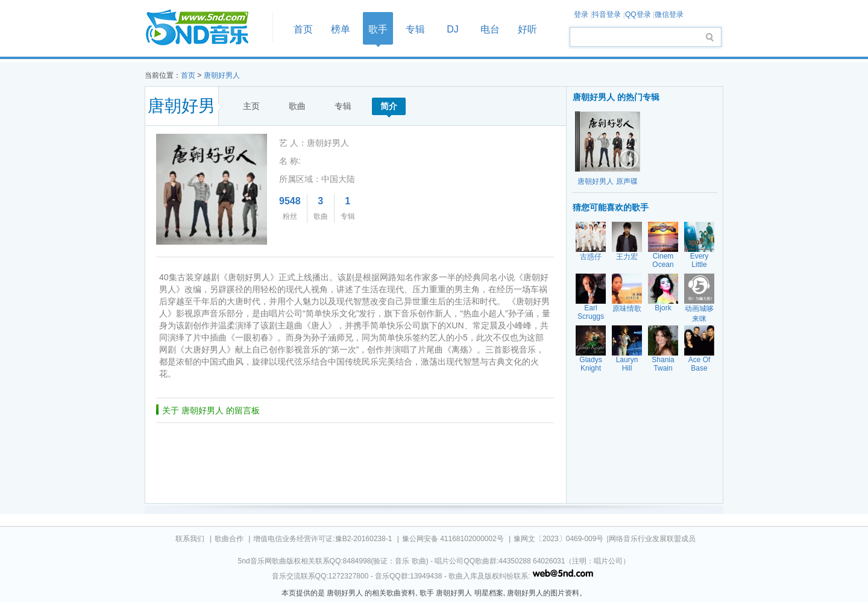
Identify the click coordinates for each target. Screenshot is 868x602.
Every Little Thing (700, 265)
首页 (205, 28)
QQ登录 (638, 14)
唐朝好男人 (222, 75)
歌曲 (297, 106)
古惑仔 (591, 257)
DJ (453, 29)
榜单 (341, 29)
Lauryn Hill (627, 364)
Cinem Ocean (663, 260)
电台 (490, 29)
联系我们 (190, 539)
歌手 (378, 29)
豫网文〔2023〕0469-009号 (558, 539)
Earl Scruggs (591, 312)
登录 (581, 14)
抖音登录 (606, 14)
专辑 (415, 29)
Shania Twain (663, 364)
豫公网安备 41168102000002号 (453, 539)
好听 (527, 29)
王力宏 (627, 257)
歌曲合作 (229, 539)
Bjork (663, 308)
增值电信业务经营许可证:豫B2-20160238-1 (322, 539)
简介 (389, 106)
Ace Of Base (700, 364)
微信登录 (669, 14)
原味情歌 (627, 309)
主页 (251, 106)
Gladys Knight (590, 364)
